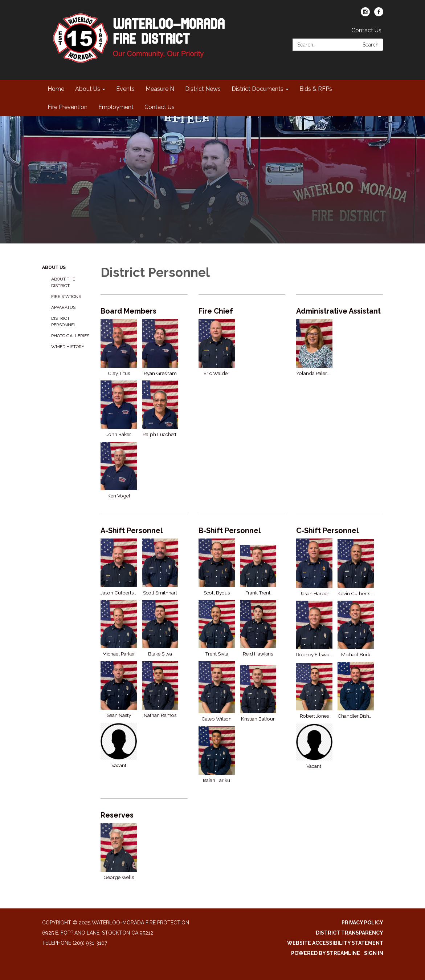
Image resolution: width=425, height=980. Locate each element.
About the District (63, 282)
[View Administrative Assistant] (340, 311)
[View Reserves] (144, 815)
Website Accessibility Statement (335, 943)
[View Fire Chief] (242, 311)
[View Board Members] (144, 311)
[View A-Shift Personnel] (144, 531)
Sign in (374, 953)
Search (371, 45)
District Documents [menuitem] (258, 89)
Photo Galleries (70, 336)
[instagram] (365, 14)
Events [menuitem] (125, 89)
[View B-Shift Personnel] (242, 531)
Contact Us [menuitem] (160, 107)
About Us (54, 267)
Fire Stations (66, 297)
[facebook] (379, 14)
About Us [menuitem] (88, 89)
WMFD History (68, 347)
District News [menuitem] (203, 89)
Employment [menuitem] (116, 107)
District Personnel (64, 322)
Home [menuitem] (56, 89)
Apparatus (63, 307)
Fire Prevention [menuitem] (68, 107)
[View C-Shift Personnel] (340, 531)
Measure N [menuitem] (160, 89)
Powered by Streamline (326, 953)
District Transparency (350, 933)
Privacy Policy (362, 923)
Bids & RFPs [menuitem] (316, 89)
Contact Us (366, 30)
